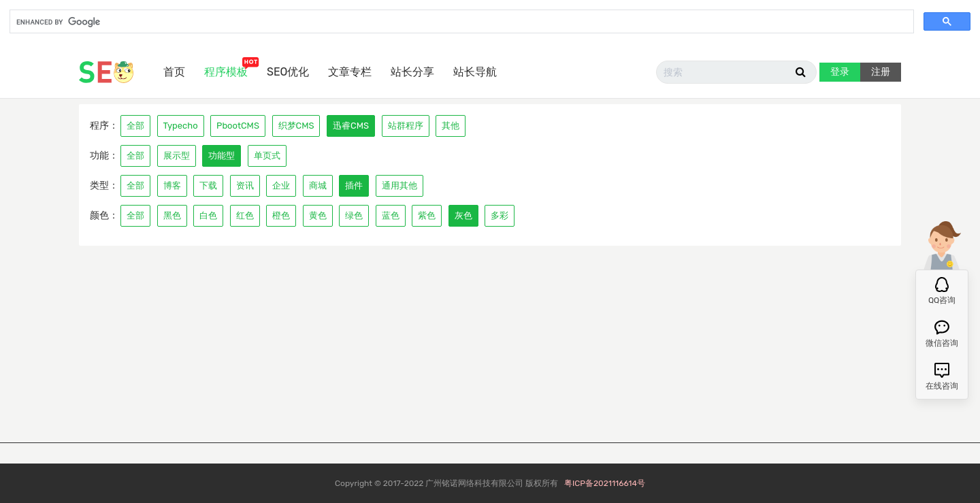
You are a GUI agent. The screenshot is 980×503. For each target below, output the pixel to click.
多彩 (500, 215)
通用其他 (399, 185)
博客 (172, 185)
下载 (208, 185)
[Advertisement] (490, 348)
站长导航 (475, 72)
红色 (245, 215)
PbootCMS (238, 126)
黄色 (318, 215)
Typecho (181, 126)
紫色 (427, 215)
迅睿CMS (351, 126)
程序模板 (226, 72)
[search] (460, 22)
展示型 (177, 156)
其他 (451, 126)
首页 (174, 72)
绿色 (354, 215)
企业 (281, 185)
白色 (208, 215)
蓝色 (391, 215)
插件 (354, 185)
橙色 (281, 215)
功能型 (222, 156)
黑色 (172, 215)
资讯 (245, 185)
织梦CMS (296, 126)
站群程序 (406, 126)
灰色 (463, 215)
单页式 (267, 156)
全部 (135, 126)
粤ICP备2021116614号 (605, 483)
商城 (318, 185)
